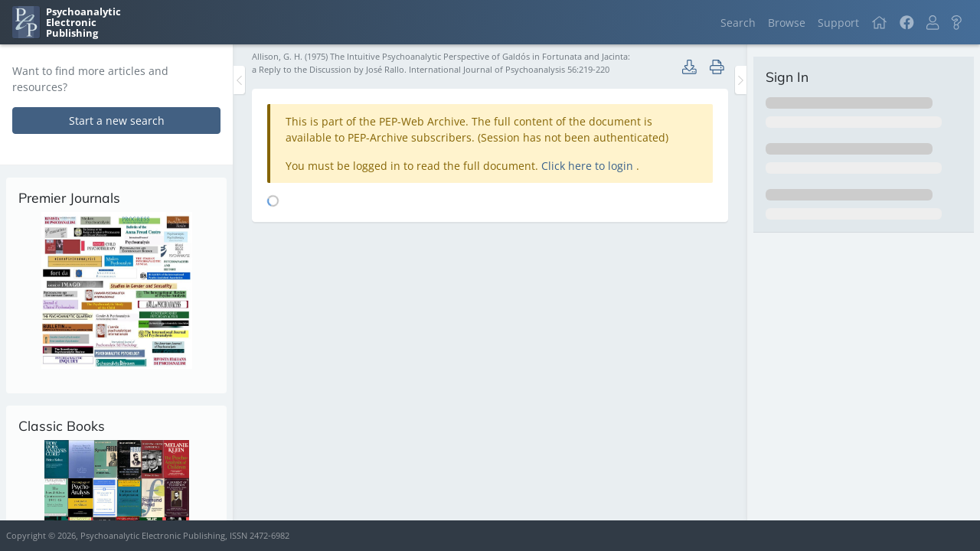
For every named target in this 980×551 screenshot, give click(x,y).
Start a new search (117, 121)
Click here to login (589, 166)
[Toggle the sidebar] (239, 80)
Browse (787, 23)
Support (838, 23)
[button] (933, 23)
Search (738, 23)
